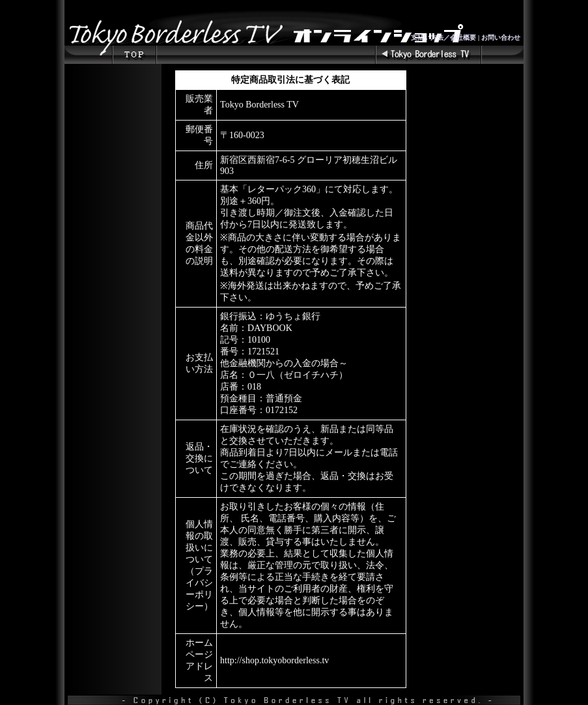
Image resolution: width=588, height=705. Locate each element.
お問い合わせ (501, 37)
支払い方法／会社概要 (443, 37)
